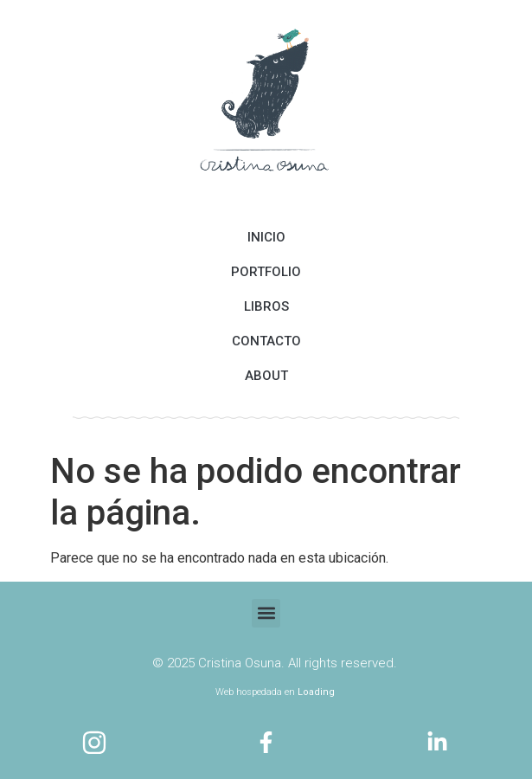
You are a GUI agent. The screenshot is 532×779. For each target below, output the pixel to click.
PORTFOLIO (266, 272)
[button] (266, 613)
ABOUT (266, 376)
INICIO (266, 237)
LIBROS (266, 306)
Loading (316, 692)
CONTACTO (266, 341)
